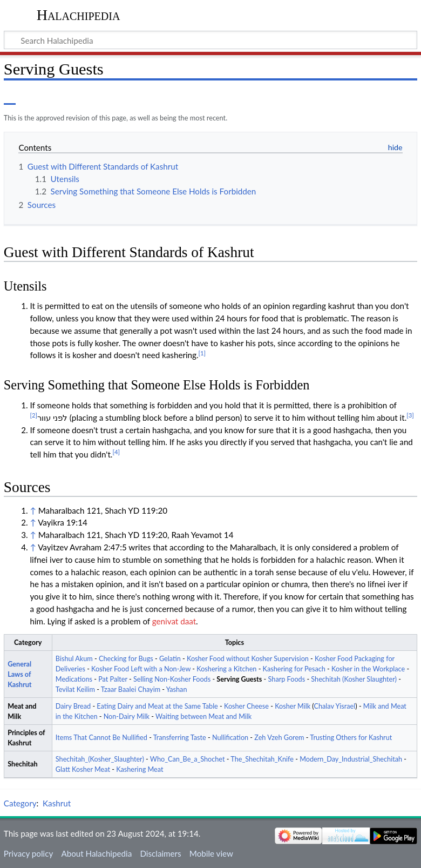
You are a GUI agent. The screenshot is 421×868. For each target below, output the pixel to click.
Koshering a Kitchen (226, 669)
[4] (116, 452)
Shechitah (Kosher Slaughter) (354, 679)
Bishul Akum (74, 659)
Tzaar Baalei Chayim (131, 689)
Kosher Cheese (246, 706)
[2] (33, 415)
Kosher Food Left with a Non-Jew (141, 669)
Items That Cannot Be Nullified (101, 738)
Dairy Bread (73, 706)
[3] (410, 415)
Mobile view (211, 853)
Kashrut (57, 803)
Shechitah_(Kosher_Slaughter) (100, 759)
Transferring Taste (180, 738)
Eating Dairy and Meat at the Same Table (157, 706)
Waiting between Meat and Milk (203, 716)
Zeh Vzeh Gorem (279, 738)
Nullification (230, 738)
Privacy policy (28, 853)
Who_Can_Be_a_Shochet (188, 759)
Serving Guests (239, 679)
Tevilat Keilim (75, 689)
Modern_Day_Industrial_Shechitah (351, 759)
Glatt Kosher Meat (83, 769)
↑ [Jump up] (33, 510)
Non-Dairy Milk (127, 716)
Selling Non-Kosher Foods (172, 679)
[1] (202, 353)
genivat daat (174, 621)
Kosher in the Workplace (368, 669)
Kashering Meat (140, 769)
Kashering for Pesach (294, 669)
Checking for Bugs (126, 659)
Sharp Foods (287, 679)
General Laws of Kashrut (19, 674)
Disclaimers (160, 853)
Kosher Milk (293, 706)
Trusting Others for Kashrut (351, 738)
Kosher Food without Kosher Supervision (248, 659)
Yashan (177, 689)
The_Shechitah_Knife (262, 759)
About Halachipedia (96, 853)
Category (20, 803)
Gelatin (170, 659)
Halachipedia (79, 15)
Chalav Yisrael (334, 706)
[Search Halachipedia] (210, 40)
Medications (74, 679)
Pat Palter (113, 679)
